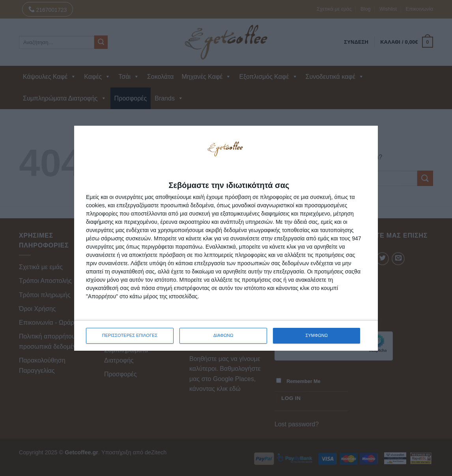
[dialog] (226, 238)
